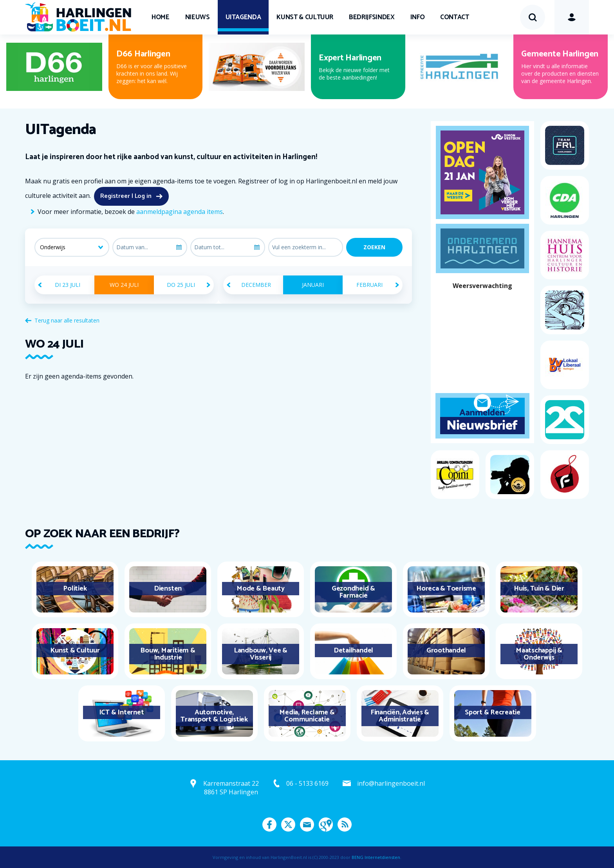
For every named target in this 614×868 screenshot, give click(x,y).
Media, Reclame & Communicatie (307, 716)
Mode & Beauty (261, 589)
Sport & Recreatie (493, 712)
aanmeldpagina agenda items (180, 212)
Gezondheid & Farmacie (353, 592)
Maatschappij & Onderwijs (539, 654)
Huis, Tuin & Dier (539, 589)
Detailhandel (353, 651)
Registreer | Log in (126, 196)
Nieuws (198, 17)
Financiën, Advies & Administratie (400, 716)
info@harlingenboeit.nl (391, 783)
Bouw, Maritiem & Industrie (168, 654)
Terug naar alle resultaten (67, 320)
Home (161, 17)
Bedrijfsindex (372, 17)
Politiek (75, 589)
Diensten (168, 589)
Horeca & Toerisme (446, 589)
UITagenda (243, 17)
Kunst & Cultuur (305, 17)
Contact (455, 17)
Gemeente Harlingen (560, 54)
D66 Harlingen (143, 54)
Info (418, 17)
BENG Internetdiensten (376, 857)
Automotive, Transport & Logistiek (214, 716)
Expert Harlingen (350, 58)
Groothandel (446, 651)
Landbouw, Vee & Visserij (261, 654)
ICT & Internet (122, 712)
